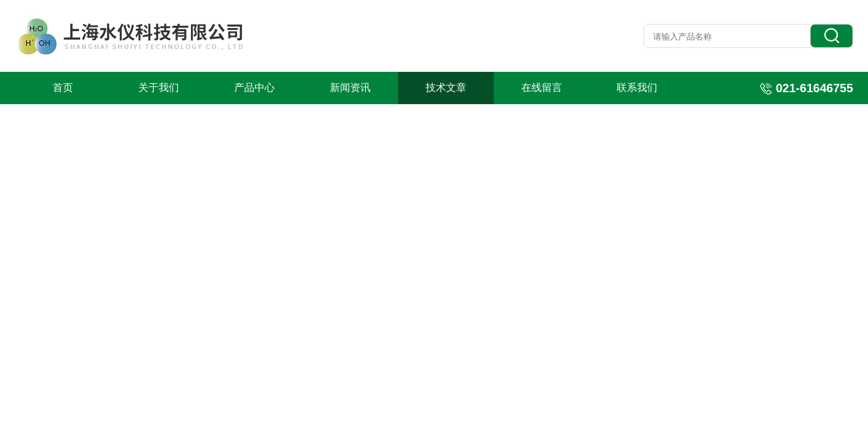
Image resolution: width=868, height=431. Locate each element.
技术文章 (446, 88)
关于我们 (159, 88)
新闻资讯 (350, 88)
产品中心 (254, 88)
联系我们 (637, 88)
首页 (63, 88)
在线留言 (542, 88)
